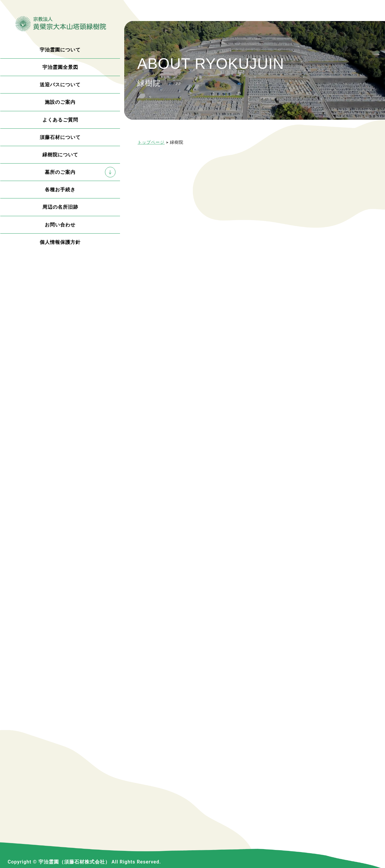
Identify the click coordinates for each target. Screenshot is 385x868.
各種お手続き (60, 190)
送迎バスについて (60, 85)
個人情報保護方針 (60, 242)
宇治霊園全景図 (60, 67)
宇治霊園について (60, 50)
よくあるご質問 (60, 120)
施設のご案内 (60, 102)
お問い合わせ (60, 225)
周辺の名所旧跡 (60, 207)
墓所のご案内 (60, 172)
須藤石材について (60, 137)
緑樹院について (60, 155)
